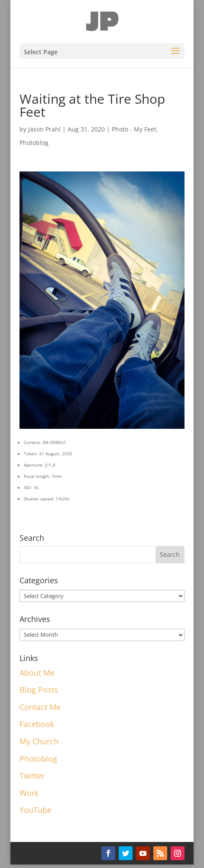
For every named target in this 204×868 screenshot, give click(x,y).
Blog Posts (39, 690)
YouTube (36, 810)
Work (29, 793)
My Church (39, 741)
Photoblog (34, 143)
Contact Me (40, 707)
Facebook (37, 724)
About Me (37, 673)
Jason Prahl (44, 129)
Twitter (32, 776)
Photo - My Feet (134, 129)
